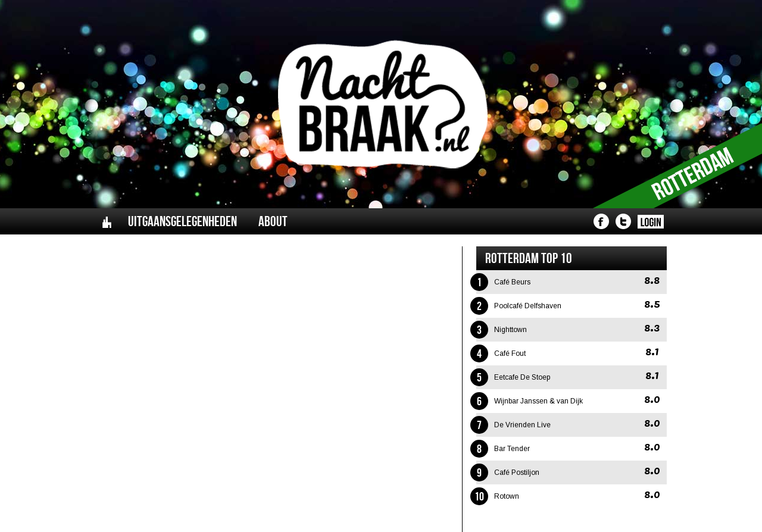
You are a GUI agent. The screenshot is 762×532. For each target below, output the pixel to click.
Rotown (507, 496)
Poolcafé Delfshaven (528, 306)
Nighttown (510, 330)
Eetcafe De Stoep (522, 377)
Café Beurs (512, 282)
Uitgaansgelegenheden (182, 221)
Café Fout (510, 353)
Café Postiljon (517, 472)
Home (106, 221)
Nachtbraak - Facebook (601, 221)
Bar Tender (512, 449)
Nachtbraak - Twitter (623, 221)
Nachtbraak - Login (650, 221)
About (273, 221)
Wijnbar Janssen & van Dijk (538, 401)
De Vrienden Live (522, 425)
